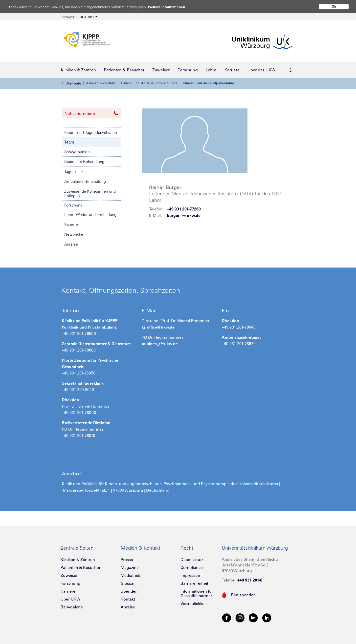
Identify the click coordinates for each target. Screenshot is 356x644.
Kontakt (128, 599)
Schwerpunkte (77, 152)
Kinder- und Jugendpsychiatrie (208, 83)
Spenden (129, 591)
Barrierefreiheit (194, 583)
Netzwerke (74, 234)
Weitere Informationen (171, 7)
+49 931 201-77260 (184, 209)
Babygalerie (72, 607)
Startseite (71, 83)
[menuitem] (79, 17)
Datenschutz (192, 560)
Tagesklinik (74, 171)
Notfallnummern (91, 113)
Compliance (192, 567)
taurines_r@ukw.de (160, 344)
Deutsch (78, 17)
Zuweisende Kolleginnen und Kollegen (90, 193)
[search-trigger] (291, 70)
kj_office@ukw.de (158, 327)
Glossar (128, 583)
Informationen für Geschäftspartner (197, 593)
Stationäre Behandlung (84, 162)
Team (69, 142)
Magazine (130, 567)
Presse (127, 560)
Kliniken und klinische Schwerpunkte (149, 83)
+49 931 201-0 (250, 580)
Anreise (71, 244)
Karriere (71, 224)
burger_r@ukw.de (184, 215)
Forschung (73, 205)
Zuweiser (69, 575)
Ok (334, 6)
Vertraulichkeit (194, 603)
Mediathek (130, 575)
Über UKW (70, 599)
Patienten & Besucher (80, 567)
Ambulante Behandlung (85, 181)
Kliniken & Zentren (101, 83)
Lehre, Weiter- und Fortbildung (90, 214)
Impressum (191, 575)
